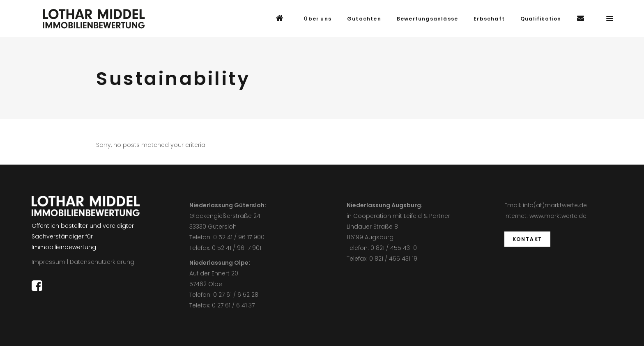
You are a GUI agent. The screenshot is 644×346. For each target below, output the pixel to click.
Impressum (48, 262)
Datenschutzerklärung (102, 262)
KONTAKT (528, 239)
